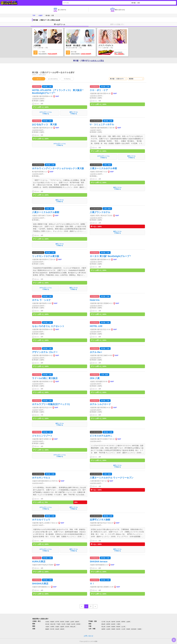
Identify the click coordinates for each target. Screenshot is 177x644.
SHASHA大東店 (40, 584)
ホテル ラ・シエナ (41, 300)
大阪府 (40, 15)
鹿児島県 (134, 629)
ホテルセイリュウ (41, 520)
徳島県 (62, 629)
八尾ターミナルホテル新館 (46, 212)
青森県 (52, 622)
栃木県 (73, 624)
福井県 (113, 622)
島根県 (113, 627)
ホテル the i (96, 352)
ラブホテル (67, 79)
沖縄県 (139, 629)
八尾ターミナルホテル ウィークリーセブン (112, 478)
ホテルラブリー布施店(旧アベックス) (51, 404)
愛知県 (103, 624)
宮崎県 (128, 629)
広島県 (108, 627)
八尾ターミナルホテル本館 (103, 168)
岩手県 (57, 622)
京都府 (57, 627)
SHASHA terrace (99, 562)
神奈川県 (53, 624)
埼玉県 (63, 624)
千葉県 (58, 624)
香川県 (52, 629)
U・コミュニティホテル (102, 124)
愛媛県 (47, 629)
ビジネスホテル (53, 79)
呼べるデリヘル (60, 24)
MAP (57, 96)
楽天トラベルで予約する (74, 113)
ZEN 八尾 (95, 378)
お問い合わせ (88, 636)
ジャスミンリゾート (42, 436)
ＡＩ (92, 584)
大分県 (123, 629)
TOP (34, 15)
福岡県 (103, 629)
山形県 (72, 622)
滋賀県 (62, 627)
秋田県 (62, 622)
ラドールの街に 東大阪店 (45, 378)
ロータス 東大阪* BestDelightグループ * (110, 256)
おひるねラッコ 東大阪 (44, 124)
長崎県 (113, 629)
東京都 (47, 624)
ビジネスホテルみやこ (101, 436)
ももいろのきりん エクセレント (48, 326)
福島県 (77, 622)
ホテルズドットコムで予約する (46, 113)
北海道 (47, 622)
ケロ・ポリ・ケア (99, 90)
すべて (39, 79)
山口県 (123, 627)
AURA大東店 (39, 562)
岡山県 (103, 627)
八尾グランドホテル (100, 212)
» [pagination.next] (95, 606)
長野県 (123, 622)
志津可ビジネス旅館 (100, 520)
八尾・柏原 (107, 165)
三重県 (118, 624)
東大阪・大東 (47, 87)
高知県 (57, 629)
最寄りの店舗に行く (117, 24)
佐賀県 (108, 629)
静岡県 (108, 624)
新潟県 (118, 622)
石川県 (103, 622)
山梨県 (128, 622)
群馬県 (78, 624)
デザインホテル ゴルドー (45, 352)
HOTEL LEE (96, 326)
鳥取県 (118, 627)
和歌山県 (73, 627)
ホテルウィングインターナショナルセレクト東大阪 (58, 168)
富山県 (108, 622)
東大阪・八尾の (88, 61)
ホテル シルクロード (100, 404)
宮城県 (67, 622)
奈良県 (67, 627)
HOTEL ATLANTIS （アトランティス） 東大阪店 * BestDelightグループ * (58, 92)
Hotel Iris (95, 300)
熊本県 (118, 629)
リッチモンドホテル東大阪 (46, 256)
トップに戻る (174, 640)
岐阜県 (113, 624)
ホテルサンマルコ (41, 478)
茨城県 (68, 624)
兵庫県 (52, 627)
